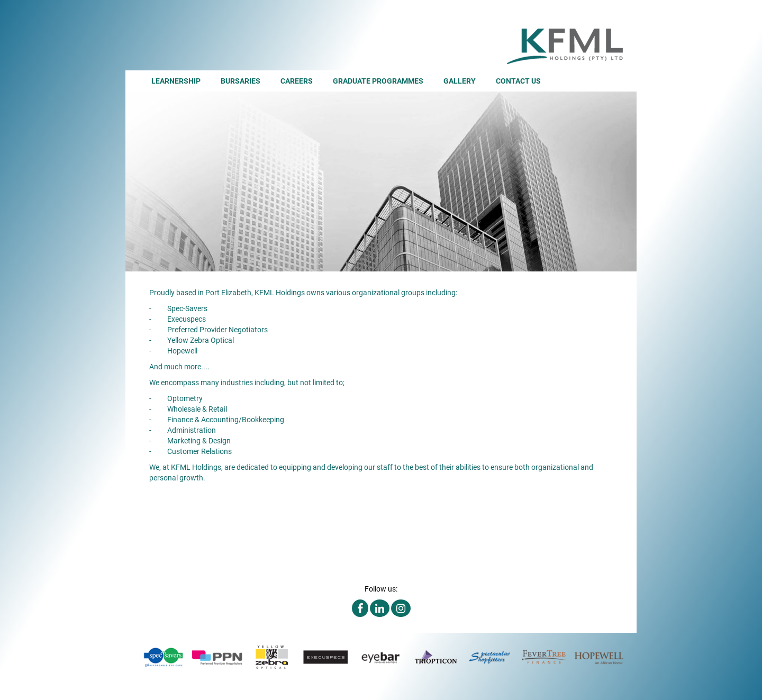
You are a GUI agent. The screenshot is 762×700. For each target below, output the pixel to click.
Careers (297, 81)
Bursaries (241, 81)
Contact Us (518, 81)
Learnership (176, 81)
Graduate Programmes (378, 81)
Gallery (460, 81)
